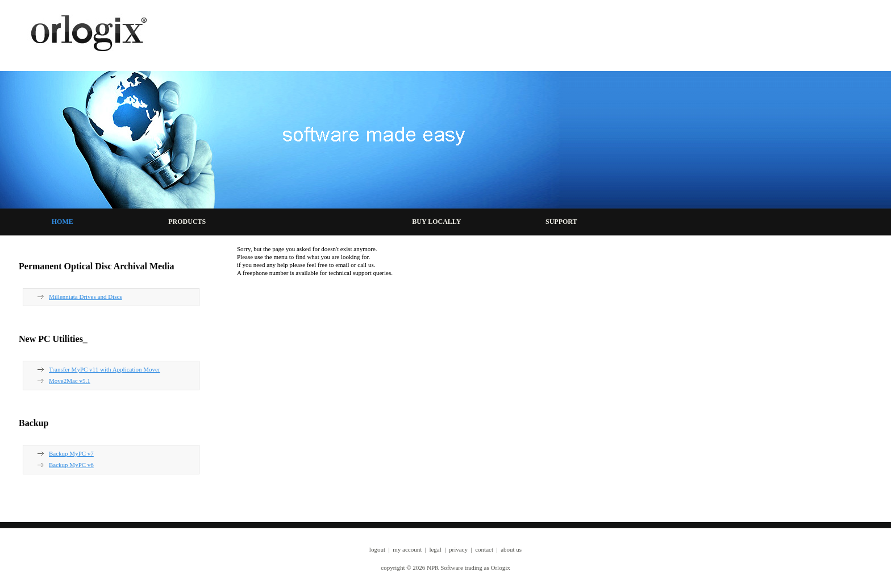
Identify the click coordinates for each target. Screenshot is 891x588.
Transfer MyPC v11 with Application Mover (105, 369)
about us (511, 549)
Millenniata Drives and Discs (86, 297)
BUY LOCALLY (436, 222)
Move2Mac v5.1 (70, 381)
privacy (458, 549)
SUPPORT (561, 222)
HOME (63, 222)
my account (407, 549)
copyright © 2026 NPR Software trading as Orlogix (445, 568)
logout (377, 549)
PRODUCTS (187, 222)
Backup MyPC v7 (71, 453)
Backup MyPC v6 (71, 465)
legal (435, 549)
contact (484, 549)
